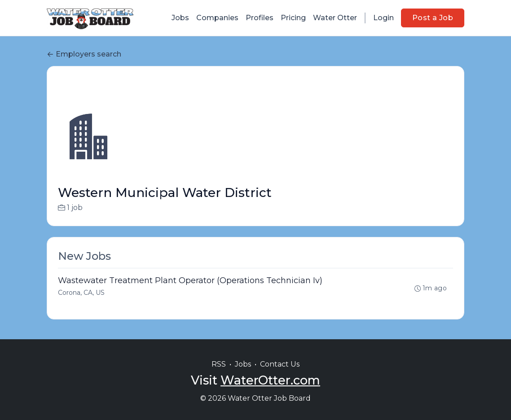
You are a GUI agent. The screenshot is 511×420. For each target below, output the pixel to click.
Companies (217, 18)
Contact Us (280, 364)
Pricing (293, 18)
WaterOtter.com (270, 380)
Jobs (180, 18)
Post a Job (433, 18)
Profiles (260, 18)
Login (383, 18)
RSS (219, 364)
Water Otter (335, 18)
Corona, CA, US (81, 293)
